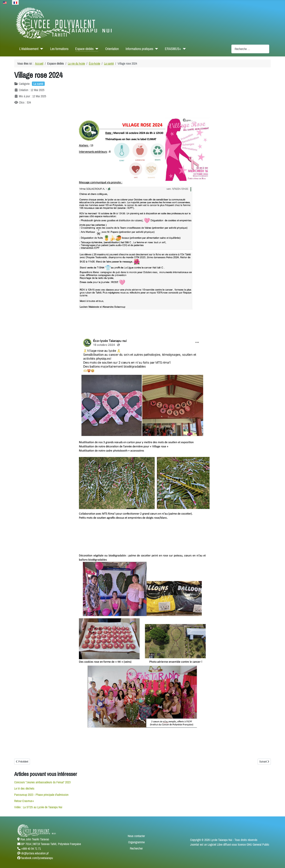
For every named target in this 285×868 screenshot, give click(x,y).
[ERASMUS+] (183, 49)
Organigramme (136, 842)
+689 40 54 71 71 (31, 849)
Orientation (112, 49)
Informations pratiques (139, 49)
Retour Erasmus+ (24, 801)
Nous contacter (136, 836)
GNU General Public (258, 844)
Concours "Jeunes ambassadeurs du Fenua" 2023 (42, 782)
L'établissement (29, 49)
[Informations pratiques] (156, 49)
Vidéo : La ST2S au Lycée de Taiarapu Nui (38, 807)
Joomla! (195, 844)
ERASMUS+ (173, 49)
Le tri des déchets (24, 788)
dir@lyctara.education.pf (35, 853)
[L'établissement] (41, 49)
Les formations (59, 49)
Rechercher (136, 848)
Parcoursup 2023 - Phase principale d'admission (41, 795)
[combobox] (250, 49)
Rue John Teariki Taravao (35, 839)
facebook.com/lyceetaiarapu (37, 858)
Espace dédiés (84, 49)
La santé (38, 84)
